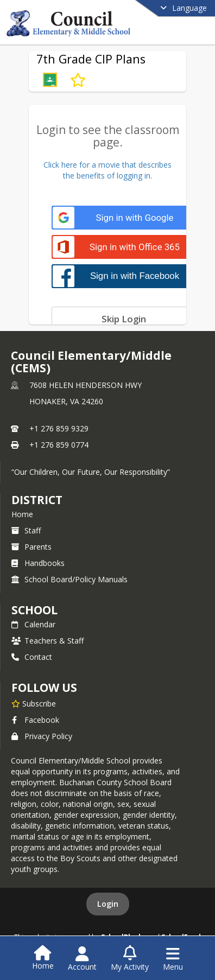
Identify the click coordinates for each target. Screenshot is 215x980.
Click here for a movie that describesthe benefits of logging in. (107, 170)
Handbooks (38, 563)
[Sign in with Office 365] (124, 247)
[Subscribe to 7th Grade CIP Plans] (78, 80)
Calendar (33, 624)
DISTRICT (37, 500)
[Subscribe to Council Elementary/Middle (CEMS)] (34, 703)
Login (108, 904)
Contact (32, 657)
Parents (31, 547)
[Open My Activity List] (130, 959)
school (34, 610)
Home (22, 514)
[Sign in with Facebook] (124, 276)
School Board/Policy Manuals (69, 579)
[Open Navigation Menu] (173, 959)
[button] (50, 80)
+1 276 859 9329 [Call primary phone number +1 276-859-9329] (59, 428)
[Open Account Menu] (82, 959)
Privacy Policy (42, 736)
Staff (26, 530)
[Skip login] (124, 319)
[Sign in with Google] (124, 218)
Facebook (35, 720)
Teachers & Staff (48, 641)
